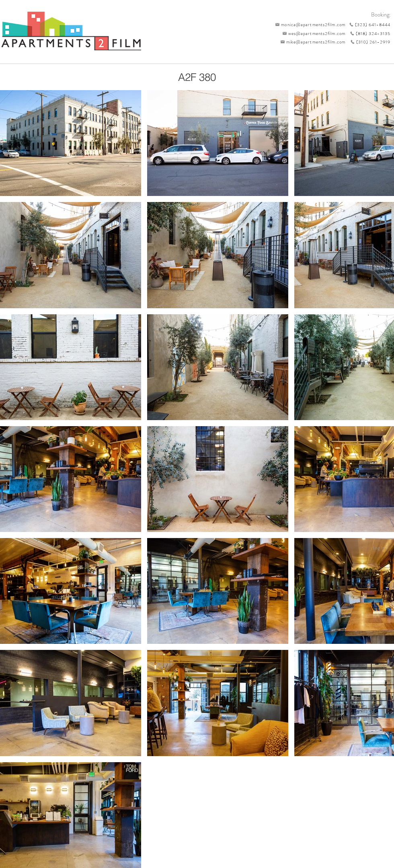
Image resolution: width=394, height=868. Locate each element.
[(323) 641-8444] (368, 25)
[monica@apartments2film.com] (308, 25)
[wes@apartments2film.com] (312, 33)
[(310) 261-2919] (368, 42)
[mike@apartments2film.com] (311, 42)
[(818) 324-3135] (368, 33)
